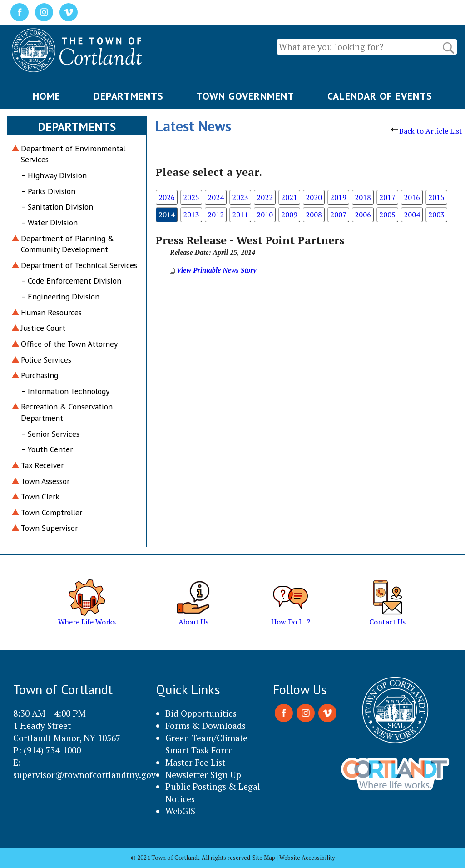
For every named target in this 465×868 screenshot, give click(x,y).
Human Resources (51, 312)
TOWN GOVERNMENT (245, 96)
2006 (363, 215)
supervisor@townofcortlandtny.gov (84, 775)
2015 (436, 197)
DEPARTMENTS (129, 96)
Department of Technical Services (79, 265)
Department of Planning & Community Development (67, 244)
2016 (412, 197)
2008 (314, 215)
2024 (216, 197)
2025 (191, 197)
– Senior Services (50, 434)
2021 (289, 197)
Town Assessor (45, 481)
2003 (436, 215)
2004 (412, 215)
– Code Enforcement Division (71, 281)
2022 (265, 197)
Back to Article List (427, 131)
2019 (338, 197)
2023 (240, 197)
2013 (191, 215)
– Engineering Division (60, 297)
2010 (265, 215)
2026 (167, 197)
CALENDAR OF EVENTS (380, 96)
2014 (167, 215)
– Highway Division (54, 175)
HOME (47, 96)
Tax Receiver (42, 465)
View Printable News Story (213, 270)
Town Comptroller (52, 512)
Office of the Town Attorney (69, 344)
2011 (240, 215)
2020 (314, 197)
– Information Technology (65, 391)
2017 (387, 197)
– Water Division (49, 222)
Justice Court (43, 328)
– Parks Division (48, 191)
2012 (216, 215)
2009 (289, 215)
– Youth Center (47, 449)
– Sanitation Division (57, 207)
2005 (387, 215)
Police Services (46, 360)
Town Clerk (40, 496)
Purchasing (40, 375)
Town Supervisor (49, 528)
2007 (338, 215)
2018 (363, 197)
